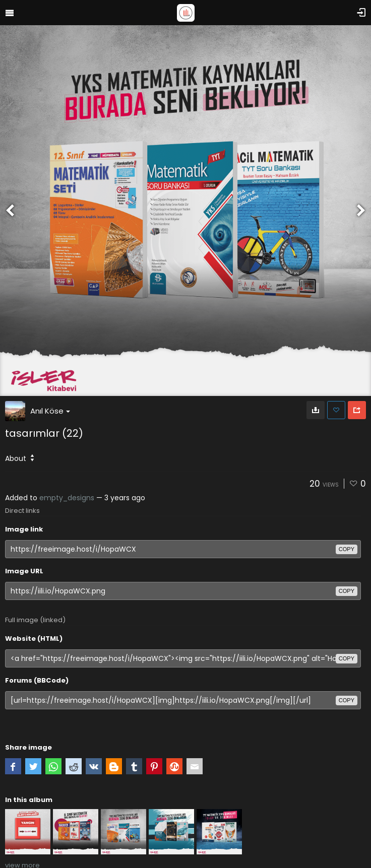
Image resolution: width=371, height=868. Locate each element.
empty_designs (67, 498)
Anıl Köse (50, 411)
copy (347, 549)
